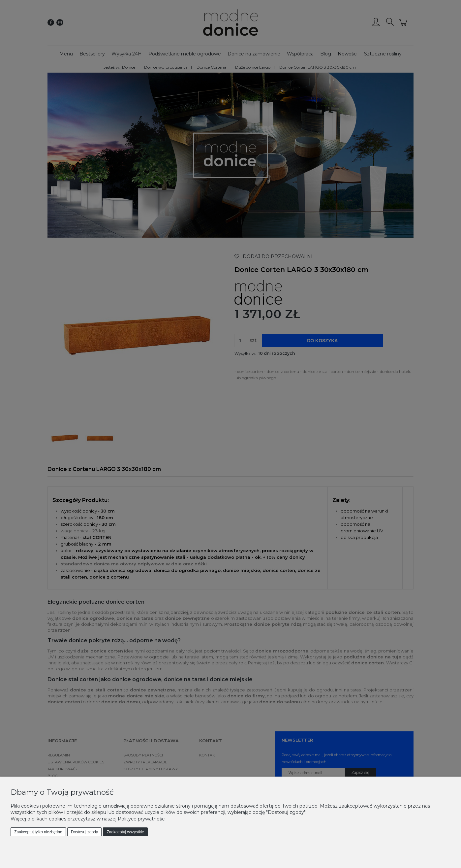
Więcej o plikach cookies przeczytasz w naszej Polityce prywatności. (89, 819)
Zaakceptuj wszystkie (125, 832)
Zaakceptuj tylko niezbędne (38, 832)
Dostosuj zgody (84, 832)
